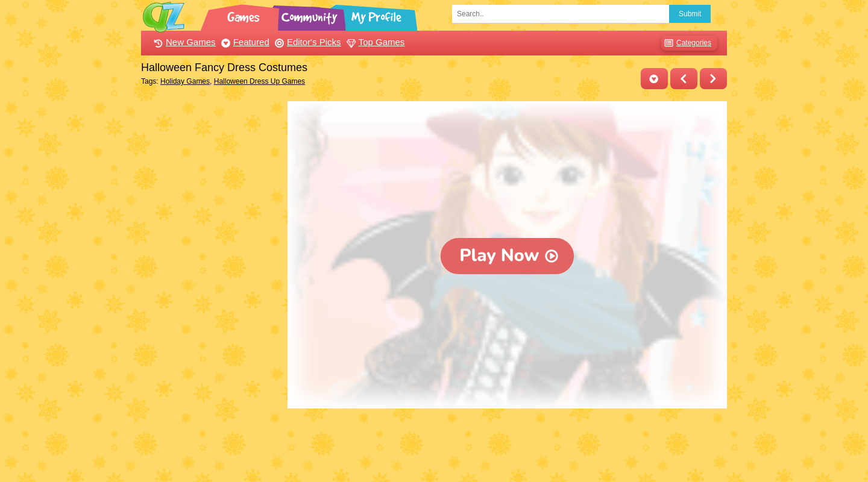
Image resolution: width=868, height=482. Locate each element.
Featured (244, 42)
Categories (686, 43)
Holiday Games (185, 81)
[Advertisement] (211, 282)
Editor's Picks (307, 42)
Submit (690, 14)
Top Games (374, 42)
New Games (183, 42)
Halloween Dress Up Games (259, 81)
